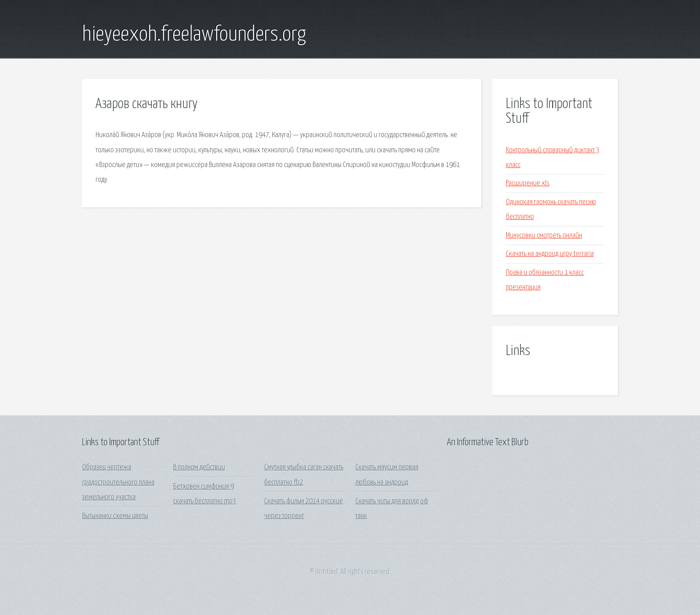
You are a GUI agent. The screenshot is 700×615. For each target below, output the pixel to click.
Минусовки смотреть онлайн (544, 236)
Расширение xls (528, 183)
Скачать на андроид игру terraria (550, 254)
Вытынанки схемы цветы (115, 516)
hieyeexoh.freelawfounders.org (194, 35)
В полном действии (199, 467)
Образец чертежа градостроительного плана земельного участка (118, 482)
